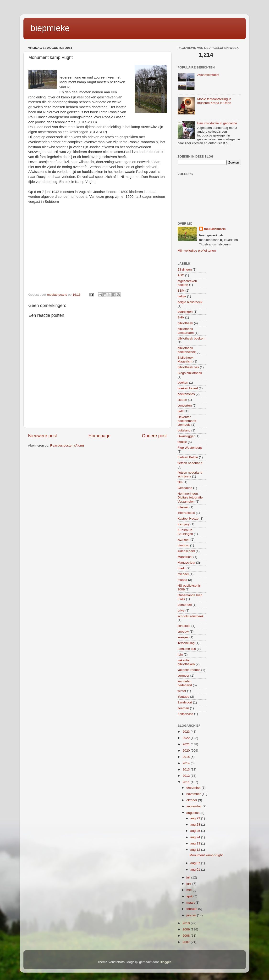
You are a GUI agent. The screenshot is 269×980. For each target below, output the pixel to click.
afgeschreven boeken (187, 283)
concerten (185, 405)
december (194, 788)
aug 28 (196, 824)
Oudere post (154, 436)
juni (189, 884)
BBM (181, 291)
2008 (187, 936)
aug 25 (196, 831)
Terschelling (186, 643)
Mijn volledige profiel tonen (197, 251)
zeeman (183, 708)
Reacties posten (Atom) (67, 445)
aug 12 (196, 850)
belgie (182, 296)
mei (190, 890)
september (195, 806)
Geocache (185, 488)
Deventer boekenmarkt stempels (187, 421)
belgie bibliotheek (190, 302)
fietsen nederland (190, 463)
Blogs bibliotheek (190, 373)
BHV (181, 317)
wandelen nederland (185, 683)
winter (182, 691)
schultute (184, 626)
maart (191, 903)
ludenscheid (186, 551)
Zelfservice (185, 714)
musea (183, 580)
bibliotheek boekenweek (187, 350)
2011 (187, 782)
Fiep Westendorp (190, 448)
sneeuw (183, 632)
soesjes (183, 637)
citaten (182, 400)
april (190, 896)
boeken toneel (188, 388)
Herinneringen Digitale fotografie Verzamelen (190, 497)
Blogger (165, 962)
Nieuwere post (43, 436)
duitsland (184, 430)
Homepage (99, 436)
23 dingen (185, 269)
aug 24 (196, 837)
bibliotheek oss (188, 367)
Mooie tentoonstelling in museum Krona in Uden (214, 101)
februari (192, 909)
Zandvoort (185, 702)
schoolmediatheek (191, 616)
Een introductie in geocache (217, 123)
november (194, 794)
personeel (185, 605)
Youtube (184, 697)
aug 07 (196, 863)
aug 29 (196, 818)
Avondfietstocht (208, 75)
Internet (183, 507)
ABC (181, 275)
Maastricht (185, 557)
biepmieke (50, 28)
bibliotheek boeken (191, 338)
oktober (192, 800)
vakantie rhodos (189, 670)
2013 (187, 769)
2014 (187, 763)
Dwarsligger (186, 436)
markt (182, 568)
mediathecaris (215, 229)
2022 (187, 738)
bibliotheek (185, 323)
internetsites (186, 513)
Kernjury (184, 524)
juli (189, 877)
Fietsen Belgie (188, 457)
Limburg (184, 545)
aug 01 (196, 870)
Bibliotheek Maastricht (186, 360)
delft (181, 411)
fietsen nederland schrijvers (190, 474)
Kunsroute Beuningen (185, 532)
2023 (187, 732)
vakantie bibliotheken (186, 662)
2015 (187, 757)
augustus (194, 813)
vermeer (184, 676)
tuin (180, 654)
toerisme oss (187, 649)
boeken (183, 382)
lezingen (184, 540)
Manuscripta (187, 563)
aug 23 (196, 843)
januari (192, 915)
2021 (187, 744)
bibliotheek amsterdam (186, 331)
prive (181, 610)
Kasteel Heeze (188, 518)
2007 (187, 942)
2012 (187, 776)
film (180, 482)
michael (183, 574)
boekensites (186, 394)
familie (182, 442)
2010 (187, 923)
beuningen (185, 312)
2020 (187, 751)
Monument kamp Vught (206, 855)
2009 (187, 929)
